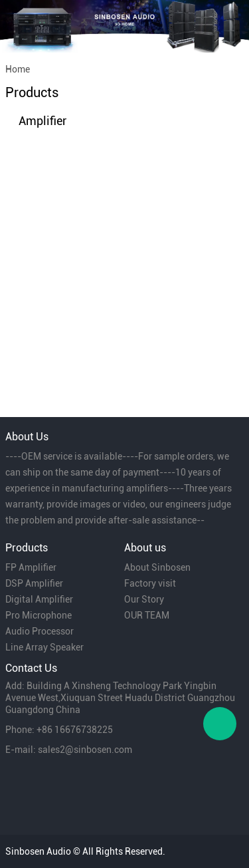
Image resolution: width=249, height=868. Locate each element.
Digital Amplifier (39, 599)
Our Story (144, 599)
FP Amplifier (31, 567)
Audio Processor (40, 631)
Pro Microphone (39, 615)
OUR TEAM (147, 615)
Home (18, 69)
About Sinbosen (157, 567)
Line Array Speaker (44, 647)
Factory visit (150, 583)
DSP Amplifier (34, 583)
